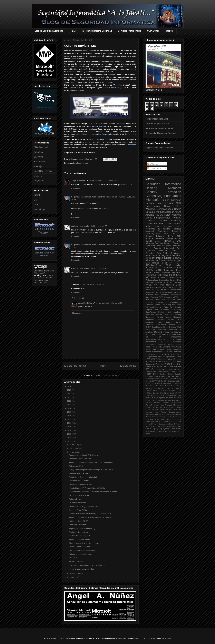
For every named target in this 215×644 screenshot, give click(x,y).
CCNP (168, 376)
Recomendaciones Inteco (80, 540)
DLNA (164, 386)
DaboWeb (38, 157)
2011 (70, 441)
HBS (179, 268)
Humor (165, 200)
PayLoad (155, 417)
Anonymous (151, 275)
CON (165, 381)
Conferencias (153, 206)
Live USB (73, 558)
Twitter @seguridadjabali (157, 119)
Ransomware (176, 302)
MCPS (148, 255)
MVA (166, 234)
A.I (161, 342)
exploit (165, 369)
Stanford (178, 426)
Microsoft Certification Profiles (159, 260)
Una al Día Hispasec (43, 171)
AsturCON (178, 369)
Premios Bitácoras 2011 (79, 496)
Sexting (153, 426)
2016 (70, 423)
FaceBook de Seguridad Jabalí (159, 128)
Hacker (178, 265)
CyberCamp (176, 347)
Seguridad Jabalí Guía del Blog (82, 529)
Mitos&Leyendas (159, 407)
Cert (169, 381)
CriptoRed (150, 251)
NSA (169, 334)
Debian (148, 352)
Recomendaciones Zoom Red (81, 569)
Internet (160, 212)
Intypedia (162, 398)
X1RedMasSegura (154, 265)
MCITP (178, 263)
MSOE (154, 359)
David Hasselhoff (174, 349)
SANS (166, 422)
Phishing (162, 417)
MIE (147, 277)
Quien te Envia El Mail (78, 510)
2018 (70, 416)
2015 (70, 427)
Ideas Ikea (177, 395)
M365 (148, 359)
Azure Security (153, 248)
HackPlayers (40, 162)
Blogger (178, 260)
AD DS (155, 290)
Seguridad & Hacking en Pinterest (161, 133)
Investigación (167, 357)
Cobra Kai (149, 384)
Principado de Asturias (158, 229)
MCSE (178, 238)
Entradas (153, 164)
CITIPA (154, 381)
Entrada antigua (128, 366)
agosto (73, 577)
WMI (169, 431)
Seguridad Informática (163, 184)
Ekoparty (154, 297)
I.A (159, 354)
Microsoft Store (168, 300)
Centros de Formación (159, 277)
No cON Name (165, 362)
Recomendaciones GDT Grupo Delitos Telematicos (90, 518)
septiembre (74, 573)
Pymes (177, 224)
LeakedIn (160, 400)
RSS (160, 337)
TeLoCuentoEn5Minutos (155, 339)
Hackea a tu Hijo (162, 263)
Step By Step (157, 429)
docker (148, 433)
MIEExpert (177, 297)
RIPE (36, 205)
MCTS (159, 270)
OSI (36, 200)
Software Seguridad (172, 272)
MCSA (159, 215)
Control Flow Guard (153, 386)
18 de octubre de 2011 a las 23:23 (93, 226)
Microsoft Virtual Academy (163, 221)
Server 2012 (174, 236)
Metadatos (162, 330)
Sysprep (166, 429)
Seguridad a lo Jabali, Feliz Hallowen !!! (86, 455)
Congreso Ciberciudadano (169, 344)
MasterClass (177, 402)
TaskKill (153, 431)
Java (175, 398)
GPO (148, 263)
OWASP (169, 410)
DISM (148, 349)
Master (159, 315)
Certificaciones (165, 209)
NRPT (173, 407)
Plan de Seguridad (162, 255)
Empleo (149, 310)
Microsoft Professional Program (168, 332)
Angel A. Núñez (83, 159)
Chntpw (174, 381)
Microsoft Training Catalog (157, 287)
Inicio (103, 366)
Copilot (148, 347)
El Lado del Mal (41, 147)
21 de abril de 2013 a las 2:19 (93, 285)
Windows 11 (177, 431)
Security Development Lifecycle (164, 424)
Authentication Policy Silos (170, 372)
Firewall (169, 352)
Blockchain (149, 376)
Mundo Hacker (152, 334)
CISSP (167, 342)
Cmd (179, 248)
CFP (176, 376)
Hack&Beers (157, 327)
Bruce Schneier (159, 376)
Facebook (177, 231)
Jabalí (171, 398)
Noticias (177, 218)
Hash (167, 393)
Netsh (162, 410)
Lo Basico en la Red (77, 503)
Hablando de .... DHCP (79, 521)
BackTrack (164, 290)
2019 (70, 412)
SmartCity (170, 426)
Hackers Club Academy (170, 312)
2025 (70, 390)
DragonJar (150, 292)
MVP (156, 285)
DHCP (148, 327)
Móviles (163, 334)
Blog (162, 224)
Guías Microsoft (175, 292)
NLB (168, 407)
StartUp (148, 429)
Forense (159, 282)
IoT (167, 398)
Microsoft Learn (174, 359)
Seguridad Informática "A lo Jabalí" (44, 272)
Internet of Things (152, 398)
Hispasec (168, 297)
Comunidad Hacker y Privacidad (82, 551)
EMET (166, 391)
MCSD (178, 258)
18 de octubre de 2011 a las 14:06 (104, 181)
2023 (70, 397)
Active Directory (154, 226)
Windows (150, 209)
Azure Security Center (169, 322)
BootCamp (150, 325)
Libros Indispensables (158, 218)
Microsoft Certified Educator (163, 235)
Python (148, 422)
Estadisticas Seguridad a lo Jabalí (83, 477)
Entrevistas (163, 275)
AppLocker (150, 322)
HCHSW (149, 270)
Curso (167, 215)
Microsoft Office (153, 300)
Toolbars (159, 431)
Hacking (151, 188)
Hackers (169, 31)
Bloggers (168, 226)
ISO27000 (150, 315)
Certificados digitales (168, 280)
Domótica (169, 388)
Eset (156, 292)
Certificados (176, 253)
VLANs (170, 367)
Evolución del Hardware (79, 532)
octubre (73, 452)
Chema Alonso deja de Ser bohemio (84, 543)
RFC (153, 422)
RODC (168, 364)
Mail (86, 163)
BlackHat (178, 374)
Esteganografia (158, 352)
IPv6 (171, 395)
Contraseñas (177, 384)
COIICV (160, 381)
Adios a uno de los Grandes (81, 554)
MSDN (179, 400)
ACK (171, 369)
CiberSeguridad (153, 234)
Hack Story (176, 310)
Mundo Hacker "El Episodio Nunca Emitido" (87, 488)
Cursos (151, 196)
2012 (70, 438)
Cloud (169, 224)
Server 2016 (173, 206)
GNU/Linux (164, 310)
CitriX (179, 381)
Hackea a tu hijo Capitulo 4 (80, 536)
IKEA (167, 395)
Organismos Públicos (154, 415)
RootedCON (176, 364)
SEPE (175, 422)
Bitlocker (170, 374)
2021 (70, 405)
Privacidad (169, 248)
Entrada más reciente (75, 366)
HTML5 (162, 393)
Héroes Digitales (169, 327)
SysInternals (176, 337)
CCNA (168, 265)
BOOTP (148, 374)
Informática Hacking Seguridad (97, 31)
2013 (70, 434)
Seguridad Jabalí (169, 196)
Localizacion (78, 163)
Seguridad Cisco (173, 270)
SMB (179, 422)
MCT (178, 203)
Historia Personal (76, 562)
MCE (179, 241)
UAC (165, 431)
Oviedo (149, 241)
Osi (147, 337)
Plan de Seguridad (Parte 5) (81, 547)
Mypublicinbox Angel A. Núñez (159, 148)
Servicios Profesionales (129, 31)
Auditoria (154, 307)
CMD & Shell (153, 31)
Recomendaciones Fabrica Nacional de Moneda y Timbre (93, 492)
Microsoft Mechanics (173, 405)
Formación (174, 192)
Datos (157, 268)
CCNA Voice (160, 325)
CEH (173, 376)
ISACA (178, 354)
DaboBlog (38, 152)
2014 (70, 430)
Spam (159, 367)
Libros (158, 241)
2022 (70, 401)
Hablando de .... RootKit (79, 481)
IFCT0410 (161, 395)
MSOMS (149, 402)
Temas (73, 31)
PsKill (179, 419)
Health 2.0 (173, 393)
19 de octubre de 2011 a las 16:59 (93, 269)
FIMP (161, 297)
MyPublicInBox (152, 362)
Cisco (158, 246)
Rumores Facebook (155, 238)
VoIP (174, 305)
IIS (174, 354)
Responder (76, 188)
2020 (70, 408)
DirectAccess (159, 388)
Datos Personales (168, 268)
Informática (169, 241)
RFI (156, 422)
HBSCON (156, 393)
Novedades (177, 334)
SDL (170, 422)
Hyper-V (149, 268)
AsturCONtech (151, 372)
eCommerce (156, 369)
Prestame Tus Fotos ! (78, 525)
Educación (169, 258)
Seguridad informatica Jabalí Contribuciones (91, 197)
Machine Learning (162, 402)
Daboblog (149, 282)
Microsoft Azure (173, 212)
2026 (70, 386)
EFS (160, 391)
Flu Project (39, 166)
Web (179, 305)
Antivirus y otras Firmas (79, 474)
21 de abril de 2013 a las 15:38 (109, 303)
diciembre (74, 445)
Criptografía (163, 231)
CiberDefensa (175, 290)
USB (165, 367)
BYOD (155, 374)
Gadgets (172, 391)
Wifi (147, 307)
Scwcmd (149, 424)
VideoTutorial (176, 339)
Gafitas (75, 226)
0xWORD (38, 176)
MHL (174, 400)
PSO (164, 415)
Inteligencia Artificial (154, 357)
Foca (156, 310)
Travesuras (152, 224)
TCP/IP (171, 320)
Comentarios (154, 168)
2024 (70, 394)
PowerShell (162, 253)
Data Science (158, 349)
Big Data (164, 307)
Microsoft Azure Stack (155, 405)
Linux (179, 275)
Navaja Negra (164, 317)
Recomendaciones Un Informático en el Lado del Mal (91, 463)
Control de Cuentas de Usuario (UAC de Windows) (90, 514)
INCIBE (37, 195)
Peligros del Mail (76, 466)
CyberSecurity (175, 307)
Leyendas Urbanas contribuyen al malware (87, 565)
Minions (148, 407)
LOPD (172, 275)
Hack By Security (173, 282)
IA (162, 354)
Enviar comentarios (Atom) (106, 375)
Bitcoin (162, 374)
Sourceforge (39, 209)
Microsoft (152, 200)
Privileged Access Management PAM (161, 419)
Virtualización (151, 342)
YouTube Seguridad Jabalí (157, 124)
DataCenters (172, 386)
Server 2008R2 (153, 272)
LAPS (154, 400)
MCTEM (168, 400)
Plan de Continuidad (173, 417)
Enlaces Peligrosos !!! (78, 499)
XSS (147, 369)
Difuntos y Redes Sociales (80, 459)
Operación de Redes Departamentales (163, 412)
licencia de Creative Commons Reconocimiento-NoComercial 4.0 (44, 279)
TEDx (179, 320)
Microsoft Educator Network (159, 243)
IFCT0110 (168, 354)
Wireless (178, 367)
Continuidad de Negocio (162, 384)
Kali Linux (177, 357)
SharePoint (161, 426)
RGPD (161, 422)
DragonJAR (39, 181)
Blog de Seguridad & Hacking (49, 31)
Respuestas (79, 298)
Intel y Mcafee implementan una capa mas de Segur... (92, 470)
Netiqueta (155, 410)
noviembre (74, 448)
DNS (179, 280)
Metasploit (162, 359)
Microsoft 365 (152, 295)
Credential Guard (174, 325)
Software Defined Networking (158, 305)
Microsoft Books (174, 285)
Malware (177, 215)
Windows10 (167, 246)
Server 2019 (151, 367)
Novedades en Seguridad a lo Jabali (84, 507)
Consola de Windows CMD (80, 485)
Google (170, 238)
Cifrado (178, 226)
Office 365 (177, 410)
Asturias (150, 215)
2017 (70, 419)
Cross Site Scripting (161, 347)
